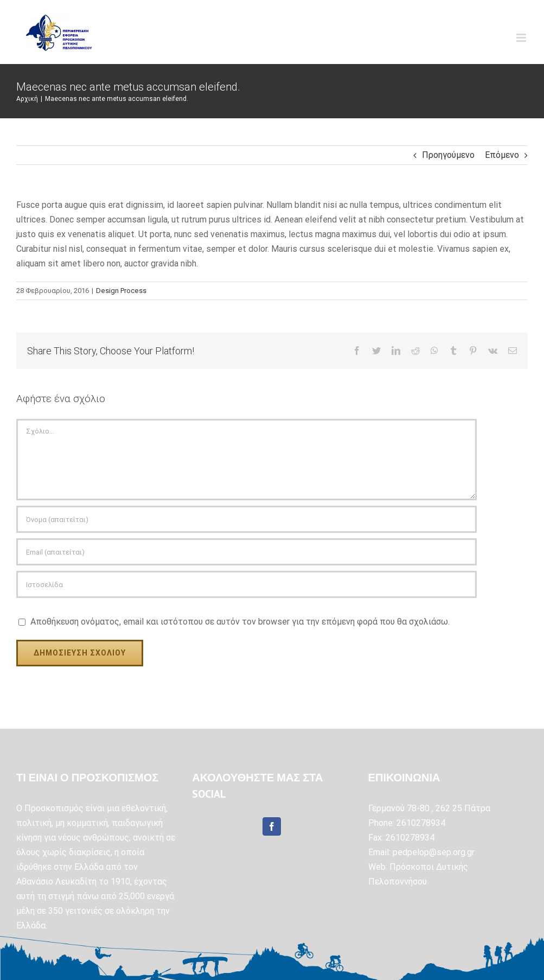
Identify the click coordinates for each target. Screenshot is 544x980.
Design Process (121, 291)
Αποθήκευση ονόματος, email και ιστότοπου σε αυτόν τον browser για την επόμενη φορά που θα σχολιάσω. (240, 622)
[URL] (247, 584)
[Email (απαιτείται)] (247, 552)
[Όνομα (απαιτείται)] (247, 519)
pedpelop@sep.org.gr (434, 852)
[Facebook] (272, 826)
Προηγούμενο (448, 155)
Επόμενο (502, 155)
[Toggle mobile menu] (522, 38)
